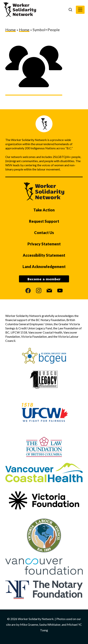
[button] (80, 10)
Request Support (44, 221)
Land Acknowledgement (44, 267)
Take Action (44, 210)
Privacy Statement (44, 244)
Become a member (44, 279)
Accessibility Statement (44, 255)
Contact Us (44, 233)
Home (11, 30)
